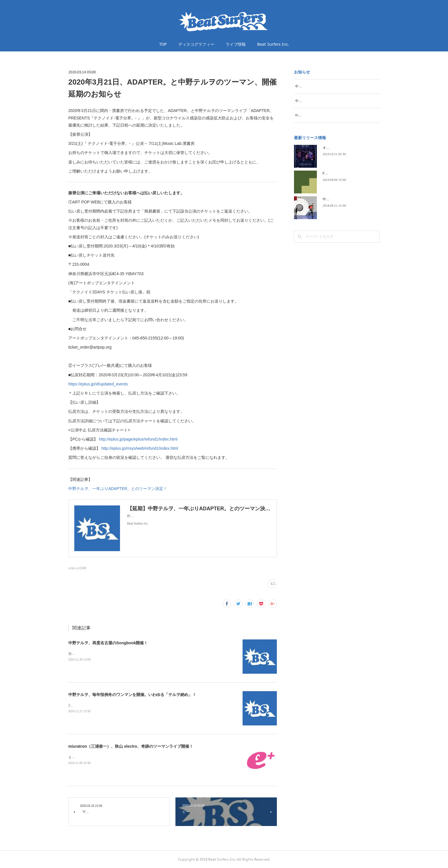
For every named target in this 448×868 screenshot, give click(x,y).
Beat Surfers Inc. (273, 44)
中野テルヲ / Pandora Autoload (346, 211)
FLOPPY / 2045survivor (341, 186)
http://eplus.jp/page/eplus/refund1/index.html (138, 439)
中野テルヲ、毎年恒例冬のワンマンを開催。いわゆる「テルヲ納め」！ (132, 695)
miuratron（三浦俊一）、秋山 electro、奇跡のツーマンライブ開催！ (131, 746)
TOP (163, 44)
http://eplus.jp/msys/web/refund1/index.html (140, 448)
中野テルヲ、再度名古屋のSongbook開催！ (108, 643)
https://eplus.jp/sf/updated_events (98, 384)
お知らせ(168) (77, 568)
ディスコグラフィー (196, 44)
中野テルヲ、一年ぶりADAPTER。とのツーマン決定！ (118, 489)
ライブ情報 (236, 44)
